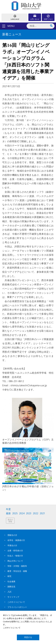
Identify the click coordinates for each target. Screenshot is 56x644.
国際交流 (11, 587)
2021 (42, 513)
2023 (29, 513)
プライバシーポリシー (17, 607)
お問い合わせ (35, 19)
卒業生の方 (12, 545)
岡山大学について (15, 561)
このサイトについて (16, 602)
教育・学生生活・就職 (17, 571)
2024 (22, 513)
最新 (8, 513)
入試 (9, 592)
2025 (15, 513)
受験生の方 (12, 535)
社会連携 (11, 581)
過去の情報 (10, 521)
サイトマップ (13, 597)
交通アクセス (48, 19)
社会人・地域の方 (15, 556)
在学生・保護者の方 (16, 540)
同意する (28, 637)
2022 (36, 513)
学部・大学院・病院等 (17, 566)
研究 (9, 576)
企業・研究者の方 (15, 551)
